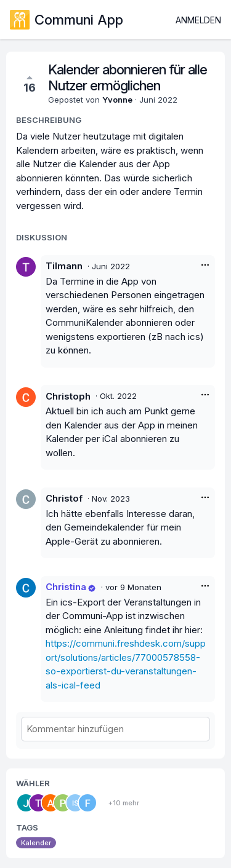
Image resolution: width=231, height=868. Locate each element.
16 (30, 83)
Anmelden (198, 20)
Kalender (36, 843)
